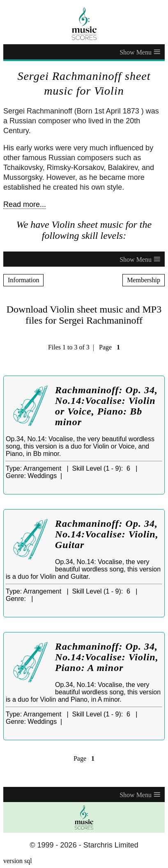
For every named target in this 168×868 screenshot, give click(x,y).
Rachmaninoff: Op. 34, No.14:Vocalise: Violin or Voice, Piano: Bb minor (106, 406)
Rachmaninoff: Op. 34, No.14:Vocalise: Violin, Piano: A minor (107, 657)
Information (23, 280)
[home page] (84, 24)
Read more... (25, 204)
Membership (144, 280)
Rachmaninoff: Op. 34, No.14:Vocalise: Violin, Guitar (107, 534)
